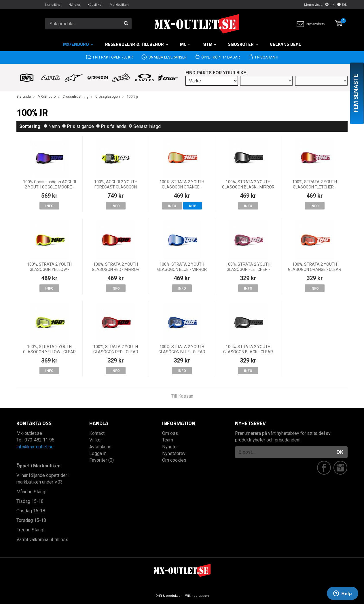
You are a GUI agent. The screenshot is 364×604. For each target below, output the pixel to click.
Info (49, 206)
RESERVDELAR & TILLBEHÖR (137, 44)
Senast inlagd (145, 126)
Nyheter (74, 5)
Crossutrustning (75, 97)
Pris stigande (78, 126)
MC (185, 44)
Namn (52, 126)
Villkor (96, 440)
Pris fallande (111, 126)
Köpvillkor (95, 5)
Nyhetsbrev (311, 24)
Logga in (98, 453)
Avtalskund (100, 447)
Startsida (24, 97)
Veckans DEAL (285, 44)
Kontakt (97, 433)
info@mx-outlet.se (35, 447)
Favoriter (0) (102, 460)
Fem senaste (356, 93)
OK (340, 452)
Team (168, 440)
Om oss (170, 433)
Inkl (330, 5)
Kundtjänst (53, 5)
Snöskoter (243, 44)
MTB (210, 44)
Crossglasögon (108, 97)
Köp (193, 206)
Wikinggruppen (197, 596)
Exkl (342, 5)
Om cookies (174, 460)
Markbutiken (119, 5)
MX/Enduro (78, 44)
